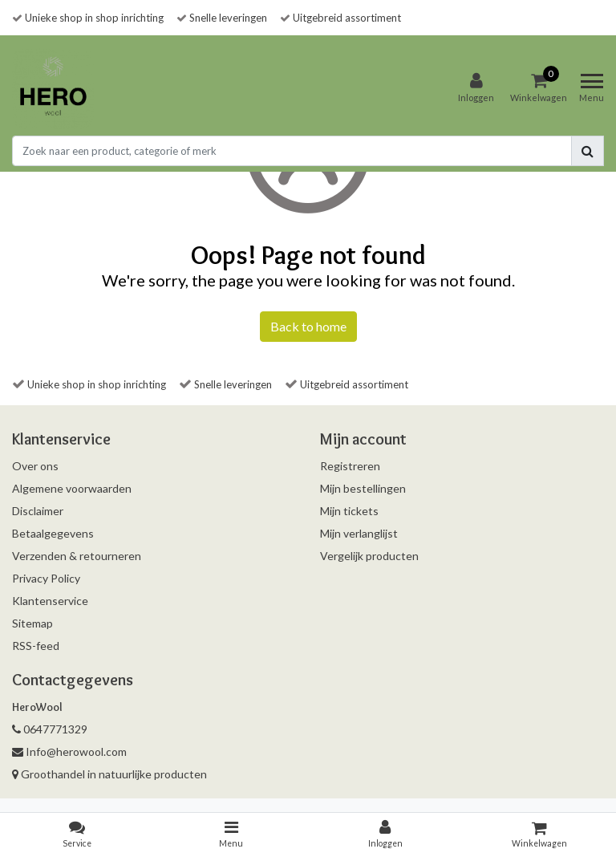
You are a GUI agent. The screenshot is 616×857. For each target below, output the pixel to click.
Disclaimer (38, 511)
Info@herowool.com (69, 751)
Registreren (350, 466)
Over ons (35, 466)
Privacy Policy (46, 578)
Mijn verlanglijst (359, 533)
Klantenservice (50, 601)
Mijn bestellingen (363, 488)
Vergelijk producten (369, 556)
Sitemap (32, 623)
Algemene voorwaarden (72, 488)
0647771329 (50, 729)
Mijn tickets (349, 511)
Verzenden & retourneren (77, 556)
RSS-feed (36, 646)
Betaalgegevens (53, 533)
